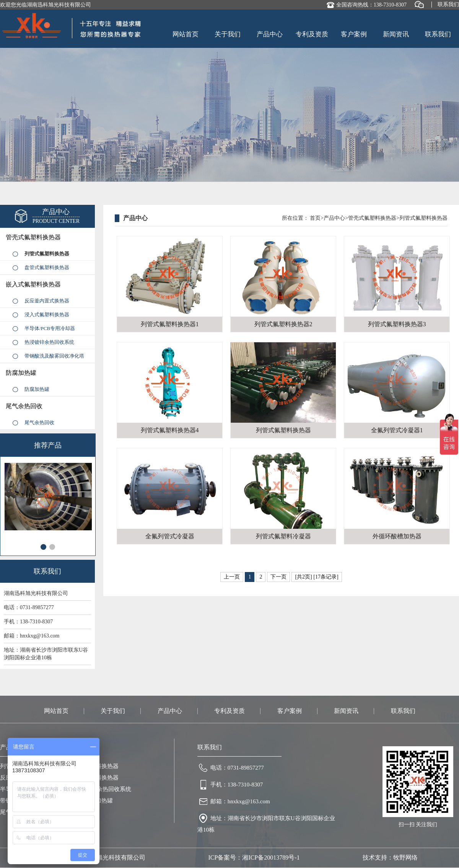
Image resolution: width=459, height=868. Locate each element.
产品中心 (270, 34)
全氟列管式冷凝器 (170, 536)
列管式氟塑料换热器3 (397, 324)
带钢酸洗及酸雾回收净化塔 (54, 356)
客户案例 (354, 34)
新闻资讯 (396, 34)
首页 (315, 218)
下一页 (278, 577)
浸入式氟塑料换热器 (47, 315)
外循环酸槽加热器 (397, 536)
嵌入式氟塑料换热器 (33, 284)
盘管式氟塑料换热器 (47, 267)
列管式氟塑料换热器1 (170, 324)
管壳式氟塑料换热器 (33, 237)
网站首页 (186, 34)
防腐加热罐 (21, 373)
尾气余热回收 (24, 406)
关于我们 (228, 34)
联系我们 (448, 4)
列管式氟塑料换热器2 (283, 324)
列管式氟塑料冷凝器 (283, 536)
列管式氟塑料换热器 (47, 254)
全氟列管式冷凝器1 (397, 430)
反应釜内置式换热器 (47, 301)
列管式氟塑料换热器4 (170, 430)
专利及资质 (312, 34)
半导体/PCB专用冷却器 (50, 328)
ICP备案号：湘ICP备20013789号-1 (254, 857)
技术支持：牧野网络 (390, 857)
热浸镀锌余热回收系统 (49, 342)
